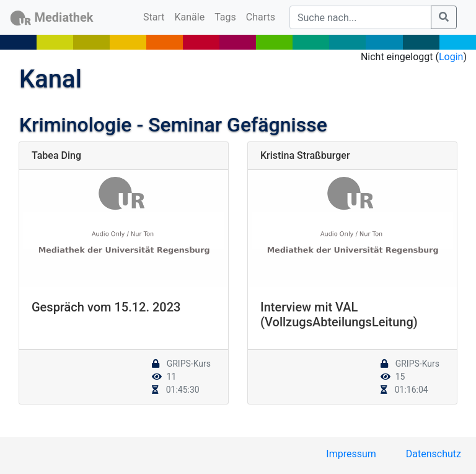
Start (156, 16)
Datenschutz (434, 454)
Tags (225, 17)
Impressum (351, 454)
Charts (261, 17)
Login (451, 57)
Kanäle (190, 17)
